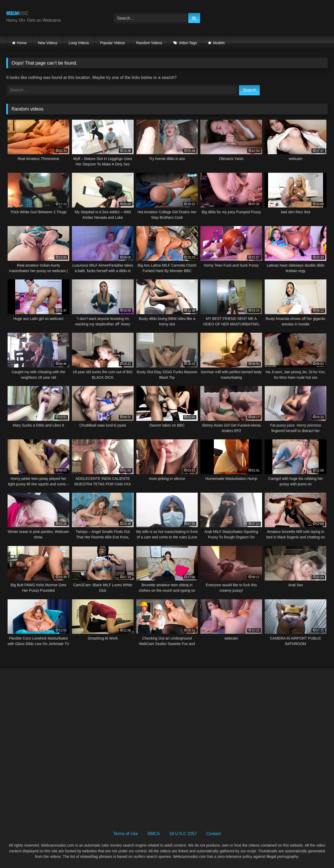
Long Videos (79, 43)
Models (219, 43)
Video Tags (188, 43)
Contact (214, 834)
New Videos (48, 43)
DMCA (154, 834)
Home (22, 43)
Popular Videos (113, 43)
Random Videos (149, 43)
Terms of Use (126, 834)
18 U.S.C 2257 (183, 834)
